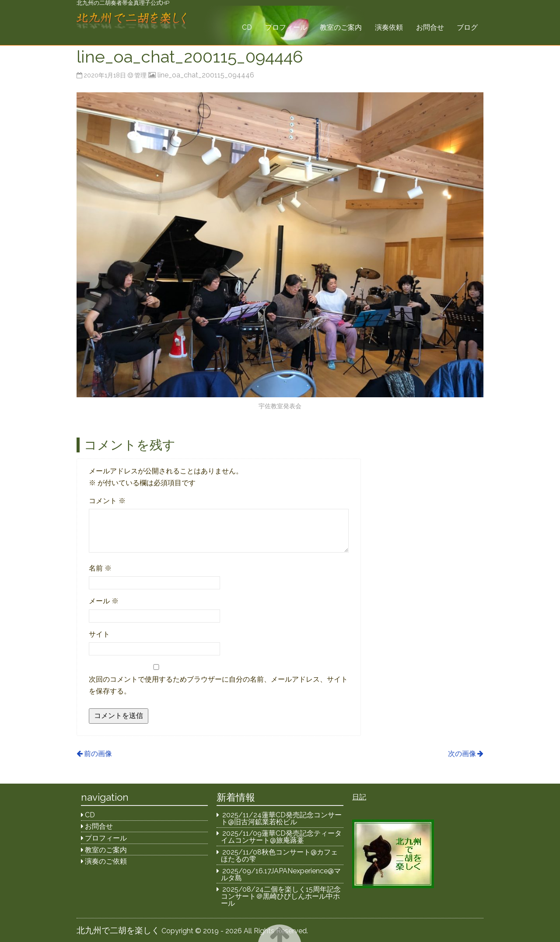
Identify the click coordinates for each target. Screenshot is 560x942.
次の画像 (462, 754)
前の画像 (98, 754)
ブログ (467, 27)
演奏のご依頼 (106, 861)
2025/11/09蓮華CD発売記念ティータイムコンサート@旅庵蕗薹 (282, 837)
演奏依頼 (389, 27)
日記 (359, 797)
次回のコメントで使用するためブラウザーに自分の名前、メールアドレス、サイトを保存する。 (218, 685)
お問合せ (430, 27)
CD (247, 27)
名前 (100, 568)
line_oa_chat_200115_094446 (206, 75)
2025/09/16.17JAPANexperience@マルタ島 (281, 874)
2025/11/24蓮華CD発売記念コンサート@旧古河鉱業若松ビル (282, 818)
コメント (107, 501)
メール (104, 601)
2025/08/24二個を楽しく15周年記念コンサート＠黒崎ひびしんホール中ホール (281, 896)
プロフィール (286, 27)
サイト (99, 634)
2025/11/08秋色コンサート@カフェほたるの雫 (280, 856)
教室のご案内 (341, 27)
